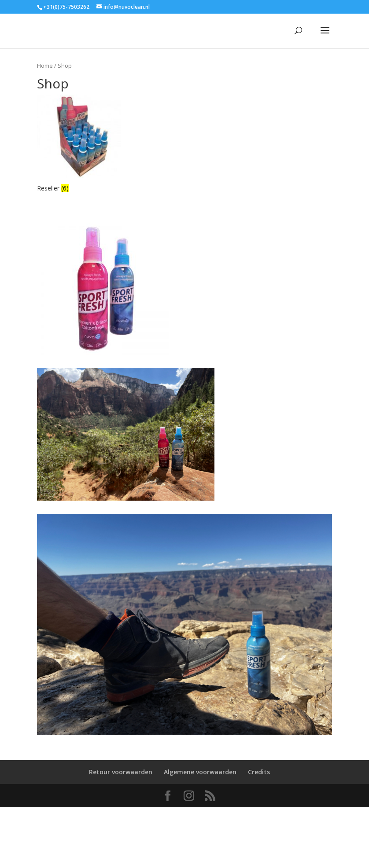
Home (45, 66)
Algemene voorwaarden (200, 772)
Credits (259, 772)
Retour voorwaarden (121, 772)
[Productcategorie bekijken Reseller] (79, 145)
